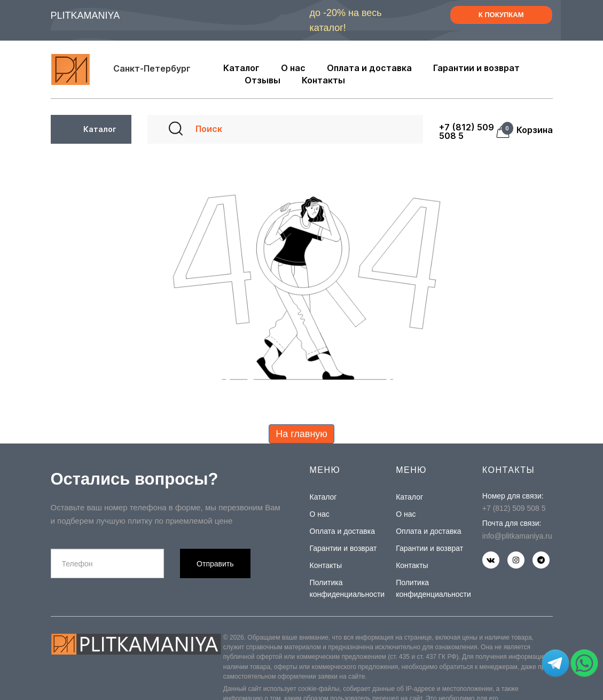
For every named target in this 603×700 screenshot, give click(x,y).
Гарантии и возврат (343, 548)
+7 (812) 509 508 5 (467, 131)
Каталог (323, 497)
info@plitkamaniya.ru (517, 536)
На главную (301, 434)
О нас (320, 514)
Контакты (326, 565)
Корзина (531, 130)
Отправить (215, 564)
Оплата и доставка (342, 531)
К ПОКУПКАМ (501, 15)
